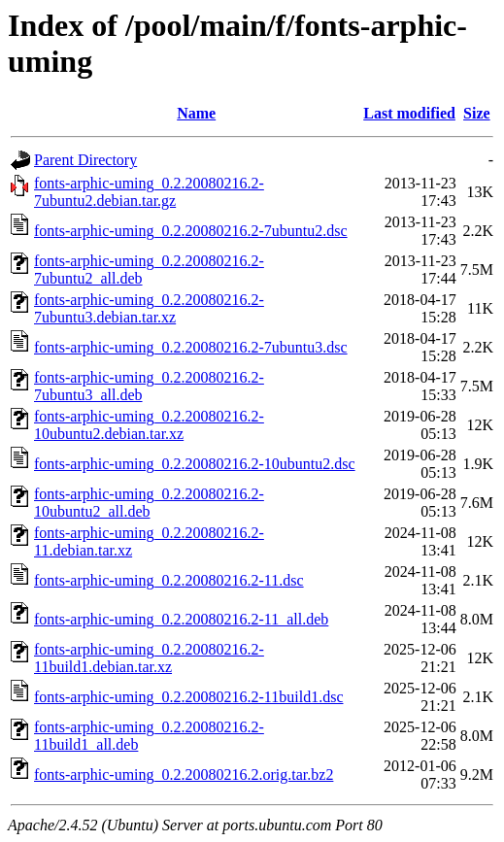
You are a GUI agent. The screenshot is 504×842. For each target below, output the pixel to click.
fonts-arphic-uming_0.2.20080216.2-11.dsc (169, 580)
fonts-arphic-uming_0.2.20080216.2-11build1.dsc (188, 697)
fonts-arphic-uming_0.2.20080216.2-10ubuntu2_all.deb (149, 503)
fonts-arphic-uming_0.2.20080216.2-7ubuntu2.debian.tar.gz (149, 192)
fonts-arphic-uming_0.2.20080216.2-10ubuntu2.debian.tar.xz (149, 425)
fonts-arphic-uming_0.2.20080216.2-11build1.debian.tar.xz (149, 658)
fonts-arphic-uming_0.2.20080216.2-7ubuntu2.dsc (191, 231)
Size (477, 113)
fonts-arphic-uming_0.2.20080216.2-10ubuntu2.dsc (195, 464)
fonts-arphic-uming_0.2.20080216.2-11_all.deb (181, 619)
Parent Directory (85, 160)
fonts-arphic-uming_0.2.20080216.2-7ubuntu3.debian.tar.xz (149, 308)
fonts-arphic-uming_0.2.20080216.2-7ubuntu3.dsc (191, 347)
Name (196, 113)
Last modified (409, 113)
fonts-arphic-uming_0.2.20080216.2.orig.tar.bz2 (184, 775)
